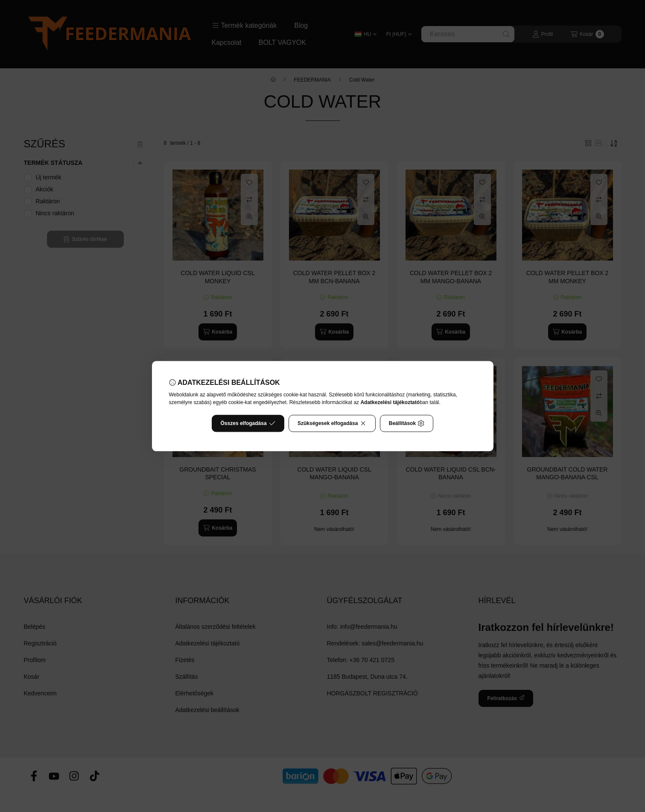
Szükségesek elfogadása (332, 423)
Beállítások (407, 423)
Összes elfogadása (248, 423)
